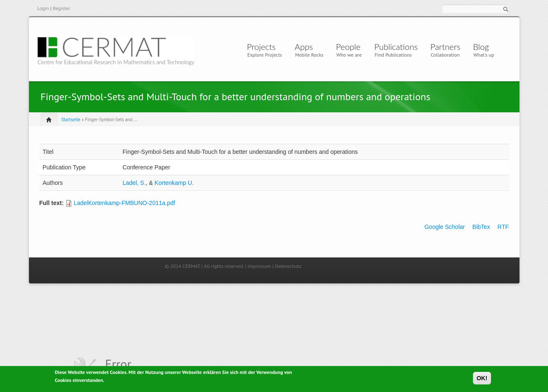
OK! (482, 379)
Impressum (259, 266)
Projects (261, 47)
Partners (445, 47)
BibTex (481, 227)
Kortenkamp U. (174, 183)
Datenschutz (288, 266)
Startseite (71, 119)
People (348, 47)
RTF (503, 227)
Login (43, 8)
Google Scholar (445, 227)
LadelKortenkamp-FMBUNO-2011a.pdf (125, 203)
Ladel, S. (134, 183)
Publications (396, 47)
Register (61, 8)
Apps (306, 47)
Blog (481, 47)
